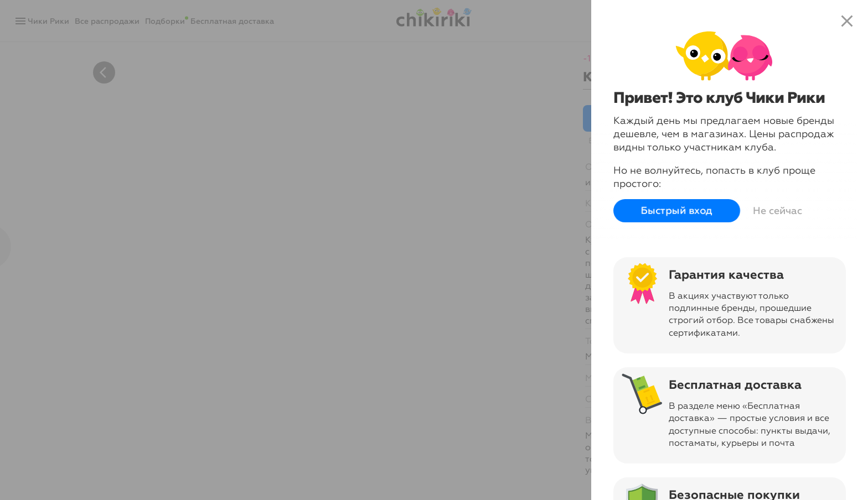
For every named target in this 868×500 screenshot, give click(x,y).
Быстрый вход (677, 211)
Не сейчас (777, 211)
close (847, 21)
